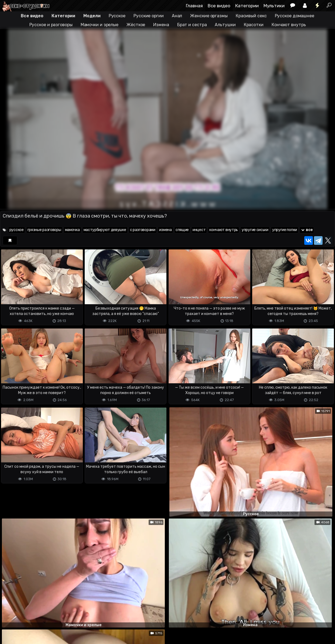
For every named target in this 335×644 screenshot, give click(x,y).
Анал (177, 16)
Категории (247, 6)
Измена (161, 25)
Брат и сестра (192, 25)
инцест (199, 230)
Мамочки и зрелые (100, 25)
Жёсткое (136, 25)
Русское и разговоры (51, 25)
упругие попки (285, 230)
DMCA (9, 631)
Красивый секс (251, 16)
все (307, 230)
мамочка (72, 230)
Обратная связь (56, 631)
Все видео (219, 6)
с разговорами (143, 230)
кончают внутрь (224, 230)
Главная (194, 6)
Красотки (254, 25)
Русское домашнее (295, 16)
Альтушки (225, 25)
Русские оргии (149, 16)
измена (165, 230)
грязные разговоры (44, 230)
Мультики (274, 6)
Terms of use (28, 631)
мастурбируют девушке (105, 230)
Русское (117, 16)
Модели (92, 16)
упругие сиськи (255, 230)
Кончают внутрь (289, 25)
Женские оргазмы (209, 16)
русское (17, 230)
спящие (182, 230)
